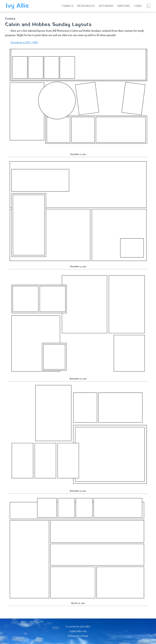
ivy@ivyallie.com (78, 631)
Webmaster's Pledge (78, 636)
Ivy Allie (17, 6)
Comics (67, 6)
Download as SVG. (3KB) (24, 42)
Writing (124, 6)
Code (138, 6)
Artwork (106, 6)
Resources (86, 6)
